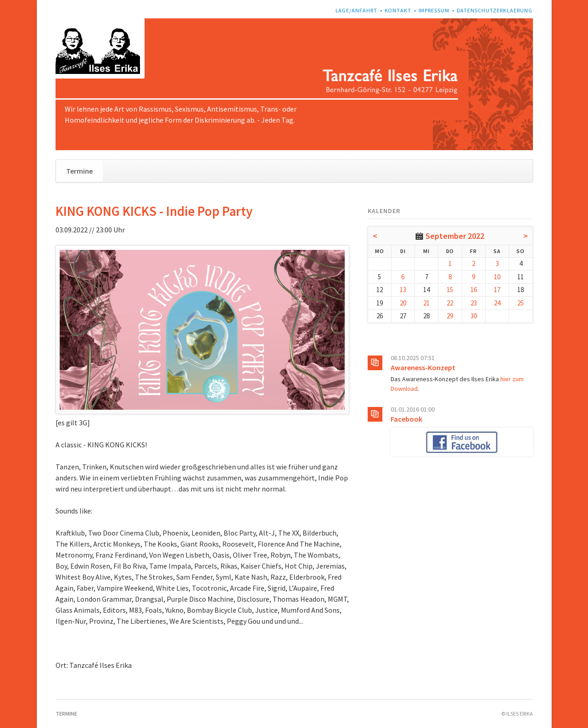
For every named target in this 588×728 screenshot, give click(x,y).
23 (474, 303)
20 (403, 303)
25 (521, 303)
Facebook (406, 419)
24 (497, 303)
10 (497, 277)
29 (450, 316)
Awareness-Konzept (423, 367)
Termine (79, 171)
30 (474, 316)
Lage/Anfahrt (357, 10)
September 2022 (455, 236)
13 (403, 290)
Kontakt (398, 10)
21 (426, 303)
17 (497, 290)
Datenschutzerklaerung (495, 10)
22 (450, 303)
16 (474, 290)
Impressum (434, 10)
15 (450, 290)
